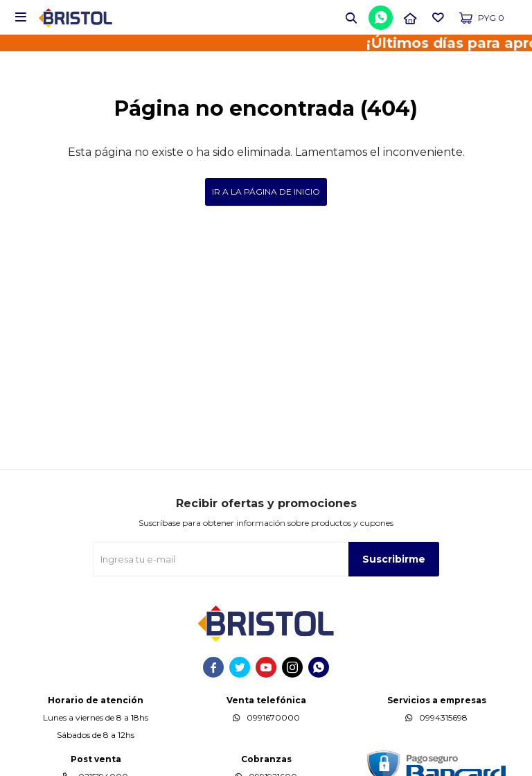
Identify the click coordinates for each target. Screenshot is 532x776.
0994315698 (443, 717)
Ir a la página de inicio (266, 192)
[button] (351, 17)
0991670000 (273, 717)
